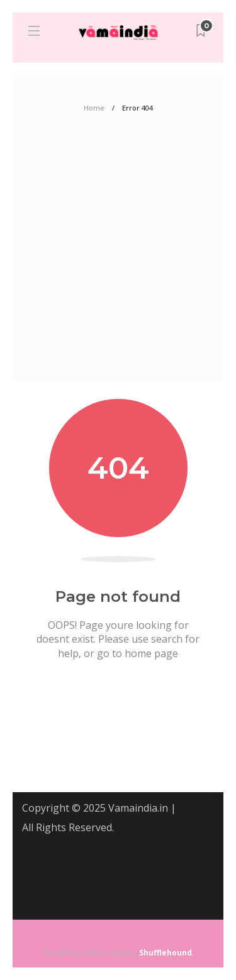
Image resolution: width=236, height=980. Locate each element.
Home (94, 108)
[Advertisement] (118, 256)
